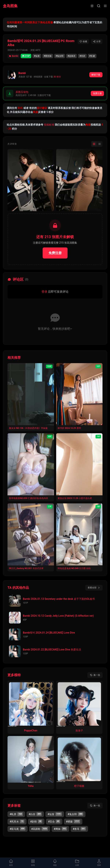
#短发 (37, 56)
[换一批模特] (95, 675)
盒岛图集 (10, 6)
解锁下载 (96, 75)
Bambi (14, 56)
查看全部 (94, 588)
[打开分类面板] (77, 863)
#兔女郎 (60, 56)
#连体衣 (71, 56)
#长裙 (92, 56)
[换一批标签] (95, 806)
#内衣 (82, 56)
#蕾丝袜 (48, 56)
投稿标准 (49, 125)
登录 (44, 292)
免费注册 (97, 93)
